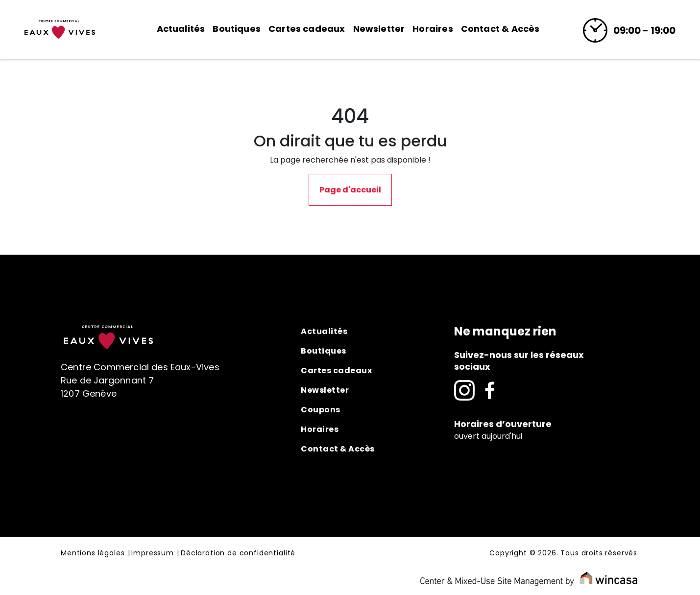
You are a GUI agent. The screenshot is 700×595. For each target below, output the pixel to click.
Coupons (321, 410)
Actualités (181, 29)
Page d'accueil (350, 190)
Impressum (153, 553)
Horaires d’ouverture (503, 424)
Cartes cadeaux (307, 29)
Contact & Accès (500, 29)
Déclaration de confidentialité (238, 553)
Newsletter (379, 29)
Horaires (433, 29)
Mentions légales (93, 553)
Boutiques (237, 29)
